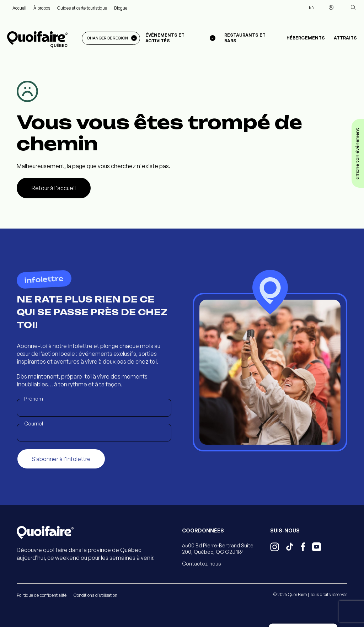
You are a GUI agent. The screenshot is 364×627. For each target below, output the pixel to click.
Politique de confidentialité (42, 595)
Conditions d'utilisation (95, 595)
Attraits (345, 38)
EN (312, 7)
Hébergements (306, 38)
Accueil (19, 8)
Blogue (121, 8)
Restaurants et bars (245, 38)
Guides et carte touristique (82, 8)
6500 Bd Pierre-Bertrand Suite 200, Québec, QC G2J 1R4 (218, 549)
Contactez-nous (202, 564)
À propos (42, 8)
